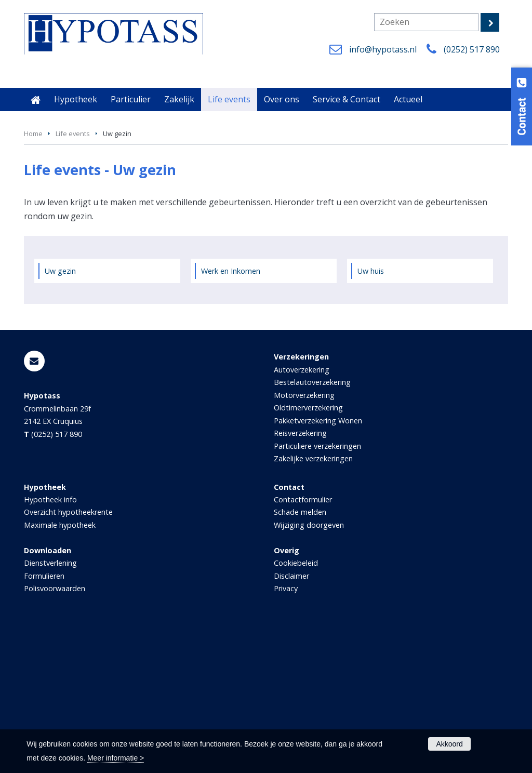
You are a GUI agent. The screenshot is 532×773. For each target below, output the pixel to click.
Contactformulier (303, 641)
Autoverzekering (302, 511)
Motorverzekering (304, 536)
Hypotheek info (50, 641)
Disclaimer (291, 717)
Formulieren (44, 717)
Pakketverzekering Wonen (318, 562)
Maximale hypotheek (60, 666)
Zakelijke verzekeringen (313, 600)
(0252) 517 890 (472, 49)
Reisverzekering (300, 574)
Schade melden (300, 653)
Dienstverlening (50, 704)
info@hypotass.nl (383, 49)
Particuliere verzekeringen (317, 587)
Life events (73, 275)
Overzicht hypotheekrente (68, 653)
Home (33, 275)
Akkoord (449, 744)
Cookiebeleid (296, 704)
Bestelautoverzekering (312, 523)
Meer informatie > (116, 758)
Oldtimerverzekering (308, 549)
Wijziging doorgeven (309, 666)
